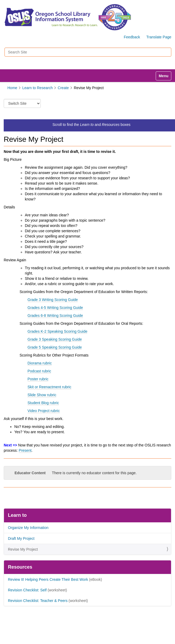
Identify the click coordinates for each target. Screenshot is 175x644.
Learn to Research (37, 88)
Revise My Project (23, 549)
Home (12, 88)
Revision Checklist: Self (27, 590)
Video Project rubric (44, 411)
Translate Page (159, 37)
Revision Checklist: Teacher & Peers (38, 601)
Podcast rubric (39, 371)
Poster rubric (38, 379)
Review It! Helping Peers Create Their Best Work (48, 579)
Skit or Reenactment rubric (49, 387)
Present (25, 450)
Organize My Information (28, 528)
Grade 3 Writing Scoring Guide (53, 300)
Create (63, 88)
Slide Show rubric (42, 395)
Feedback (132, 37)
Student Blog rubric (43, 403)
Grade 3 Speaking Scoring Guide (55, 339)
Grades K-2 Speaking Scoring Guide (57, 331)
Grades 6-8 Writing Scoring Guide (55, 316)
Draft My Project (21, 538)
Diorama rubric (40, 363)
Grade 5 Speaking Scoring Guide (55, 347)
